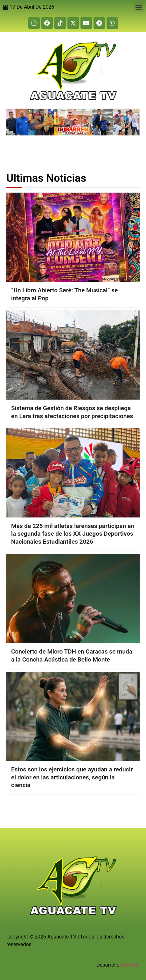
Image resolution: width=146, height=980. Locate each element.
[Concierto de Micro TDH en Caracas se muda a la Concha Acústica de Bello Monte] (73, 598)
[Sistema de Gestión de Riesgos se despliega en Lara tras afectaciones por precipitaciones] (73, 355)
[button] (139, 7)
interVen (130, 965)
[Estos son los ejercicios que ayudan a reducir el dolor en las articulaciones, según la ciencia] (73, 716)
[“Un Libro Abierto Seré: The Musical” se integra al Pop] (73, 237)
